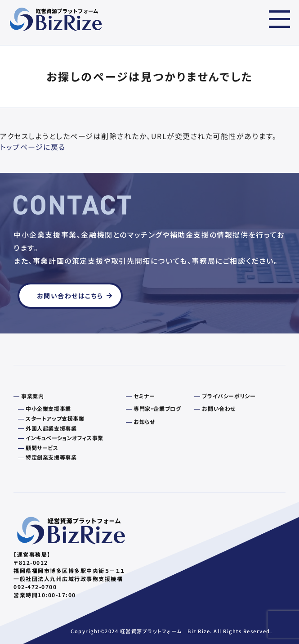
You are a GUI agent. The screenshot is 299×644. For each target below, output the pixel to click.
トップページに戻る (33, 147)
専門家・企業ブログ (157, 409)
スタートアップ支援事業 (55, 419)
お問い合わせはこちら (70, 296)
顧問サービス (42, 448)
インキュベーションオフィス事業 (65, 438)
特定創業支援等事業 (51, 457)
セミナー (144, 396)
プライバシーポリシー (229, 396)
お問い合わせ (219, 409)
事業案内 (32, 396)
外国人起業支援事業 (51, 428)
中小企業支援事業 (48, 409)
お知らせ (144, 422)
